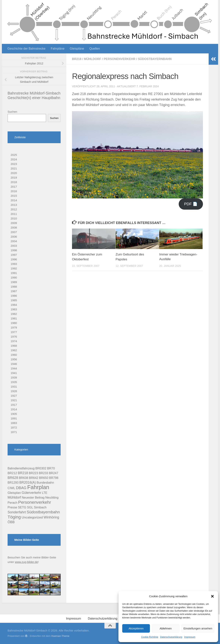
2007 (14, 232)
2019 (14, 178)
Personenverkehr (120, 59)
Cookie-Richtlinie (150, 637)
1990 (14, 278)
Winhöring (51, 517)
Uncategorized (32, 517)
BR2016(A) (28, 482)
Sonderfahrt (17, 512)
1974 (14, 341)
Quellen (95, 49)
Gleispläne (77, 49)
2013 (14, 205)
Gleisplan (14, 493)
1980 (14, 323)
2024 (14, 159)
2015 (14, 196)
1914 (14, 409)
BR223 (33, 473)
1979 (14, 327)
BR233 (43, 473)
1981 (14, 318)
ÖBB (11, 522)
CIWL (11, 488)
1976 (14, 337)
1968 (14, 346)
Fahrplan (38, 487)
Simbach (40, 507)
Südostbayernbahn (155, 59)
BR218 (77, 59)
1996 (14, 259)
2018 (14, 182)
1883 (14, 423)
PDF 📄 (191, 204)
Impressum (190, 637)
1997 (14, 255)
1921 (14, 400)
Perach (13, 503)
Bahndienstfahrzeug (21, 468)
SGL (30, 507)
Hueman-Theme (60, 636)
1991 (14, 273)
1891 (14, 418)
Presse (12, 507)
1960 (14, 355)
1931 (14, 387)
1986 (14, 296)
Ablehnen (166, 628)
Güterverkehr (31, 493)
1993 (14, 264)
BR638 (24, 478)
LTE (45, 493)
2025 (14, 155)
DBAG (21, 488)
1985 (14, 300)
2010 (14, 218)
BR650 (44, 478)
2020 (14, 173)
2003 (14, 246)
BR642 (34, 478)
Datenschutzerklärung (171, 637)
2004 (14, 241)
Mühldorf (93, 59)
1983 (14, 309)
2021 (14, 168)
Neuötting (52, 497)
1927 (14, 396)
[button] (212, 596)
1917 (14, 405)
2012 (14, 209)
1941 (14, 373)
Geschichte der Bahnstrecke (26, 49)
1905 (14, 414)
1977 (14, 332)
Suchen (12, 112)
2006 (14, 237)
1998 (14, 250)
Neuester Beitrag (33, 498)
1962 (14, 350)
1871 (14, 432)
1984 (14, 305)
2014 (14, 200)
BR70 (51, 468)
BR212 (12, 473)
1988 (14, 287)
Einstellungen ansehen (198, 628)
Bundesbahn (45, 482)
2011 (14, 214)
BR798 (54, 478)
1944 (14, 368)
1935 (14, 382)
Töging (14, 517)
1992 (14, 268)
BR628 (13, 478)
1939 (14, 377)
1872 (14, 427)
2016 (14, 191)
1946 (14, 364)
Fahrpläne (58, 49)
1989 (14, 282)
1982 (14, 314)
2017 (14, 187)
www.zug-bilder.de (26, 562)
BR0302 (41, 468)
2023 (14, 164)
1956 (14, 359)
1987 (14, 291)
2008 (14, 228)
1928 (14, 391)
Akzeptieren (136, 628)
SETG (22, 507)
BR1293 (13, 483)
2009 (14, 223)
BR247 (54, 473)
